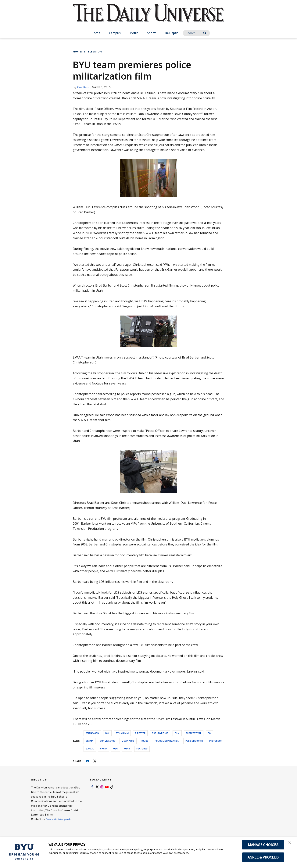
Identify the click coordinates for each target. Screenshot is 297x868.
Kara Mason (85, 87)
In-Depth (172, 33)
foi (209, 733)
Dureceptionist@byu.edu (61, 819)
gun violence (107, 741)
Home (96, 33)
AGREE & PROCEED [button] (263, 857)
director (140, 733)
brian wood (92, 733)
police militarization (167, 741)
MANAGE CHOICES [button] (263, 845)
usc (116, 749)
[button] (291, 844)
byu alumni (122, 733)
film (177, 733)
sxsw (104, 749)
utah (127, 749)
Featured (142, 749)
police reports (194, 741)
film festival (194, 733)
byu (107, 733)
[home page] (148, 17)
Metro (134, 33)
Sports (152, 33)
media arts (128, 741)
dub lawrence (160, 733)
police (145, 741)
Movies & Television (87, 52)
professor (216, 741)
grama (89, 741)
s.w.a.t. (90, 749)
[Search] (196, 33)
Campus (115, 33)
